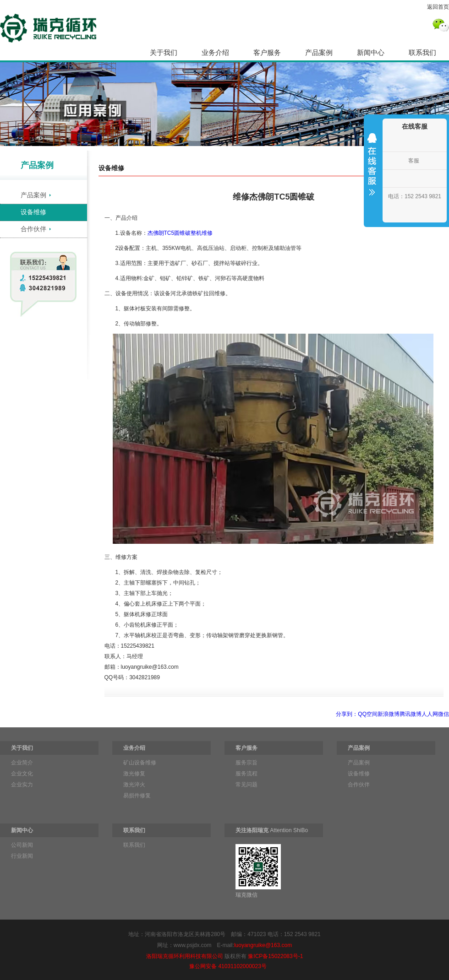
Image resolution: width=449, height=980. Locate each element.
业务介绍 (215, 52)
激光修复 (134, 774)
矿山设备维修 (140, 763)
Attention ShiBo (272, 830)
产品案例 (319, 52)
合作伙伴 (33, 229)
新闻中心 (371, 52)
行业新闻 (22, 856)
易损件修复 (137, 796)
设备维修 (33, 212)
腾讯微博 (411, 714)
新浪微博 (389, 714)
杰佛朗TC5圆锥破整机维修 (180, 233)
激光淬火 (134, 785)
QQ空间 (368, 714)
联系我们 (422, 52)
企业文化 (22, 774)
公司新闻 (22, 845)
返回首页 (438, 7)
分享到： (347, 714)
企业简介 (22, 763)
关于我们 (164, 52)
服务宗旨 (246, 763)
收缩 (372, 170)
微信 (444, 714)
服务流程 (246, 774)
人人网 (430, 714)
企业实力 (22, 785)
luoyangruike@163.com (263, 945)
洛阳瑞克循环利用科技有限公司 (185, 956)
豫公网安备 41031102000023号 (228, 966)
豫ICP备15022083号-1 (275, 956)
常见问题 (246, 785)
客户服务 (267, 52)
